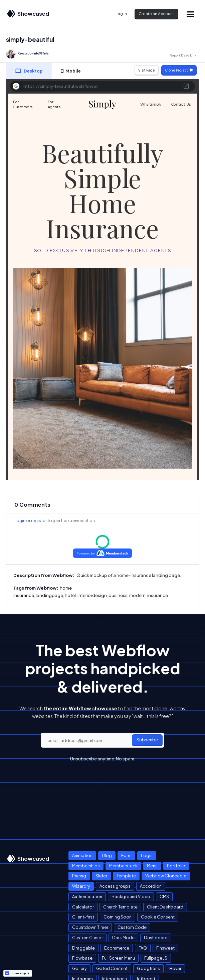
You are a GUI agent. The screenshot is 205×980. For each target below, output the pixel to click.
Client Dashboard (165, 907)
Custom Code (132, 927)
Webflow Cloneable (166, 876)
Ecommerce (117, 948)
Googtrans (148, 968)
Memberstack (123, 866)
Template (126, 876)
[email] (102, 740)
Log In (121, 14)
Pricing (79, 876)
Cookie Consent (158, 917)
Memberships (86, 866)
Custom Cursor (87, 938)
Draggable (83, 948)
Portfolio (176, 866)
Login (20, 521)
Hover (175, 968)
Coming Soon (118, 917)
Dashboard (156, 938)
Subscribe (147, 740)
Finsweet (165, 948)
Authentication (87, 896)
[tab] (29, 71)
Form (126, 855)
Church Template (120, 907)
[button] (190, 14)
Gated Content (112, 968)
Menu (152, 866)
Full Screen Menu (118, 958)
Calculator (83, 907)
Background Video (131, 896)
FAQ (143, 948)
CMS (164, 896)
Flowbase (82, 958)
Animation (82, 855)
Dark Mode (123, 938)
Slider (101, 876)
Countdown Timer (90, 927)
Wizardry (81, 886)
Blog (107, 855)
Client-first (83, 917)
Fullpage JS (156, 958)
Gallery (79, 968)
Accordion (151, 886)
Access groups (115, 886)
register (39, 521)
